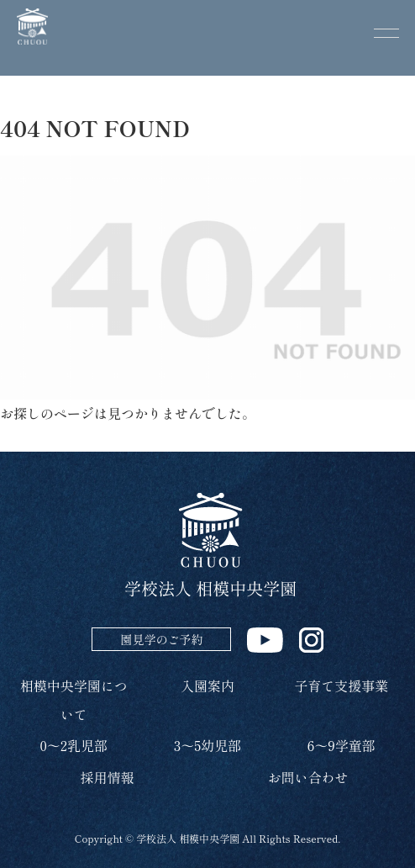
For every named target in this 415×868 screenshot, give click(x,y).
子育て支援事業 (341, 685)
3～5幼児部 (207, 745)
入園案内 (207, 685)
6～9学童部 (341, 745)
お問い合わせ (307, 777)
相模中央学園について (74, 700)
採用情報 (107, 777)
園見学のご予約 (161, 639)
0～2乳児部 (74, 745)
